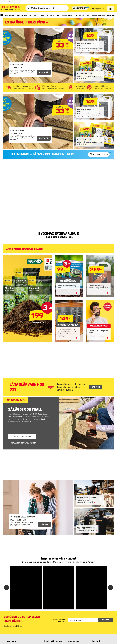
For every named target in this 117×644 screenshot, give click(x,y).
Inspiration (97, 641)
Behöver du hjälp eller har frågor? (22, 619)
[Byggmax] (10, 8)
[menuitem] (2, 15)
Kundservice (74, 641)
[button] (26, 588)
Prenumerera (106, 620)
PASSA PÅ (44, 72)
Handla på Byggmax (53, 641)
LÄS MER (96, 387)
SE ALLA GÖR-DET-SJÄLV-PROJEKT (24, 443)
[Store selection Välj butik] (98, 9)
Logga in (3, 2)
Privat (11, 2)
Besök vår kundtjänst (13, 626)
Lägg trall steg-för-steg (22, 436)
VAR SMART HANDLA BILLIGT (25, 249)
